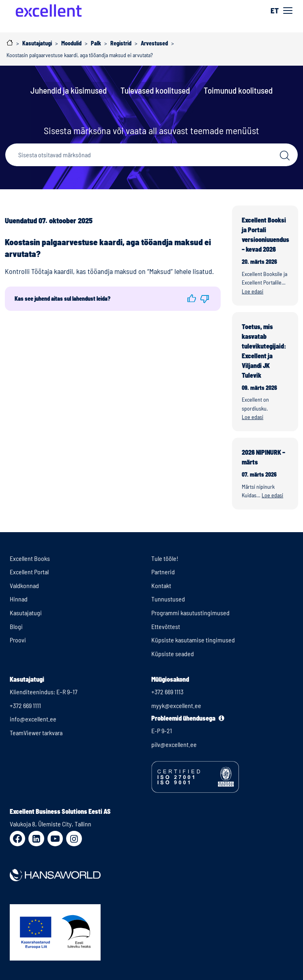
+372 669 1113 (167, 692)
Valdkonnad (24, 585)
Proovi (18, 640)
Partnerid (163, 572)
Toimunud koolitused (238, 90)
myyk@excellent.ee (176, 705)
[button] (192, 298)
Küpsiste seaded (173, 654)
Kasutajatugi (26, 613)
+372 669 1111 (25, 705)
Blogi (16, 626)
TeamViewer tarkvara (36, 733)
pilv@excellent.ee (174, 744)
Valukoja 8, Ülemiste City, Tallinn (50, 824)
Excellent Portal (29, 572)
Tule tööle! (165, 558)
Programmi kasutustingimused (190, 613)
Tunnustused (168, 599)
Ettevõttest (166, 626)
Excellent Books (30, 558)
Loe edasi (252, 291)
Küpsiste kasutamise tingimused (193, 640)
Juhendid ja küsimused (69, 90)
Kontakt (161, 585)
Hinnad (19, 599)
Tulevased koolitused (155, 90)
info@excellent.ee (33, 719)
